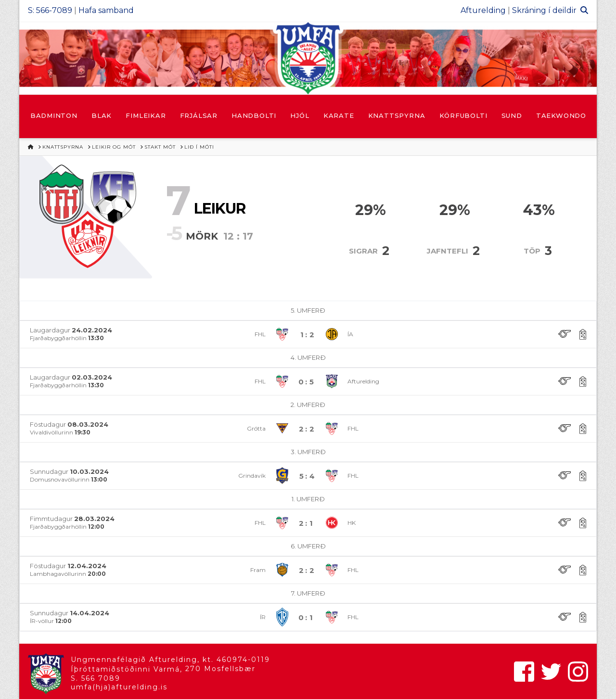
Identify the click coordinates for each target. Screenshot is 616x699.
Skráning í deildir (544, 10)
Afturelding (483, 10)
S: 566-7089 (50, 10)
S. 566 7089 (96, 678)
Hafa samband (106, 10)
